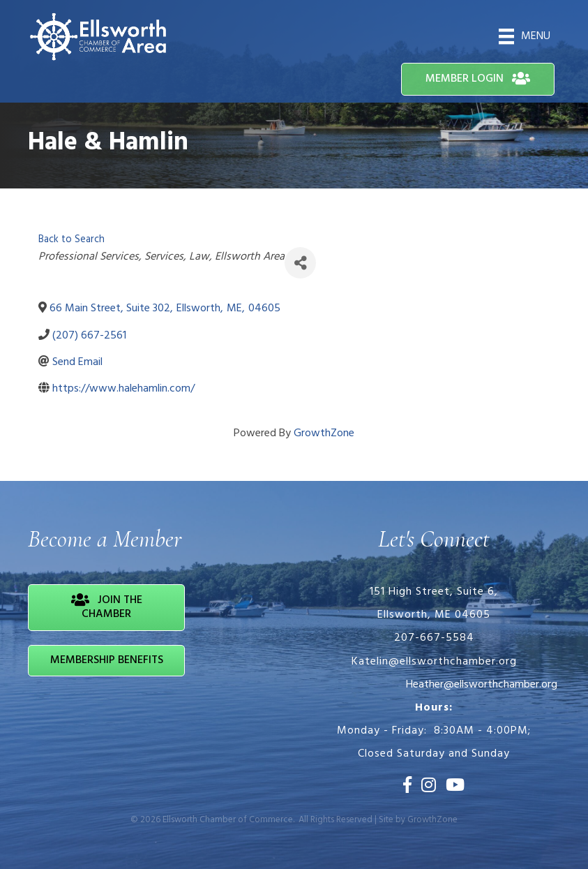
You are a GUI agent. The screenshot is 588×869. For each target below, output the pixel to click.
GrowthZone (324, 433)
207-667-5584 (434, 638)
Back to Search (71, 240)
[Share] (300, 263)
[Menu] (525, 36)
